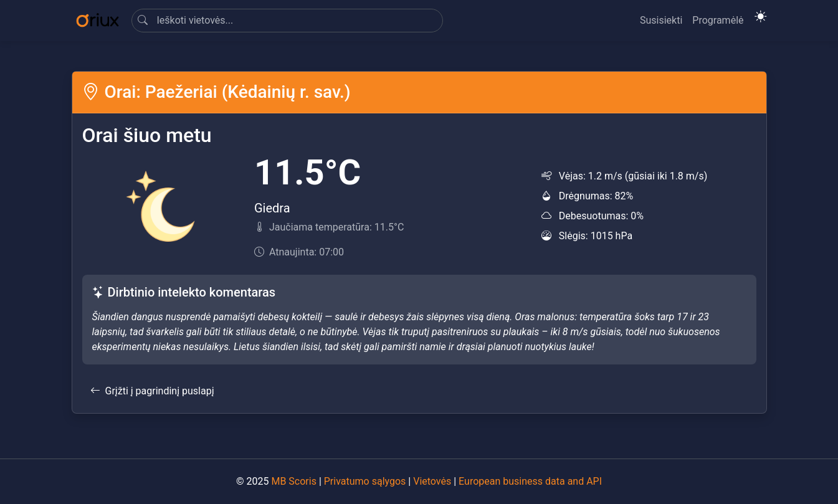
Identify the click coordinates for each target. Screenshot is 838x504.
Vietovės (432, 481)
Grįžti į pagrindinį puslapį (152, 391)
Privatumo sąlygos (365, 481)
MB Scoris (293, 481)
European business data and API (530, 481)
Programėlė (718, 20)
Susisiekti (661, 20)
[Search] (287, 21)
